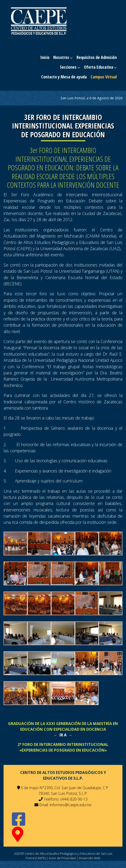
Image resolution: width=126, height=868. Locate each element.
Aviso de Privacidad (62, 858)
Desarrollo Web (90, 858)
